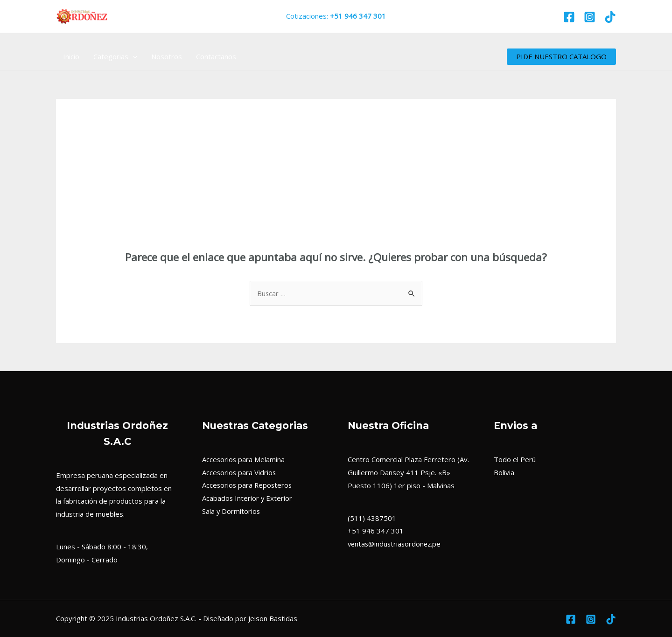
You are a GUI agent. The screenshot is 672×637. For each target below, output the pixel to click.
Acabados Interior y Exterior (248, 499)
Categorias (115, 56)
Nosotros (167, 56)
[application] (133, 56)
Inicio (71, 56)
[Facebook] (569, 17)
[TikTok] (610, 17)
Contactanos (216, 56)
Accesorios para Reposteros (248, 485)
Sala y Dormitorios (231, 511)
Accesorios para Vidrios (240, 472)
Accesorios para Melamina (244, 459)
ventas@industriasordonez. (392, 544)
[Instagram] (590, 17)
